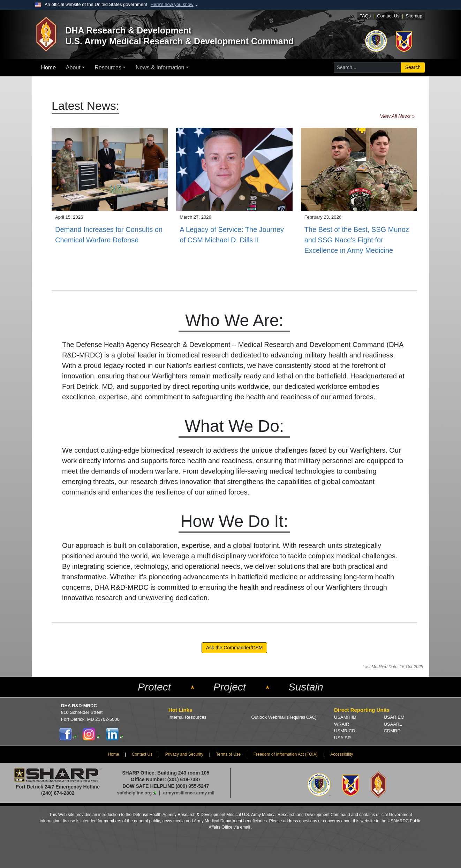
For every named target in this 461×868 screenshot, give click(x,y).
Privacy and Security (184, 754)
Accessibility (342, 754)
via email (242, 827)
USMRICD (345, 731)
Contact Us (388, 16)
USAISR (342, 738)
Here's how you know (172, 4)
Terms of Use (229, 754)
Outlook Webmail (284, 717)
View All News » (397, 116)
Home (48, 67)
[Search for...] (367, 67)
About (73, 67)
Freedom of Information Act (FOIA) (286, 754)
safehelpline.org (135, 793)
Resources (108, 67)
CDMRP (392, 731)
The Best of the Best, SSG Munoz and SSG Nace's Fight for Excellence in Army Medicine (357, 240)
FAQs (365, 16)
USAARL (393, 724)
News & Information (160, 67)
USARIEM (394, 717)
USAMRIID (345, 717)
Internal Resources (187, 717)
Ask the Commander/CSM (235, 648)
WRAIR (342, 724)
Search (413, 67)
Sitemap (414, 16)
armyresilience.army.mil (189, 793)
